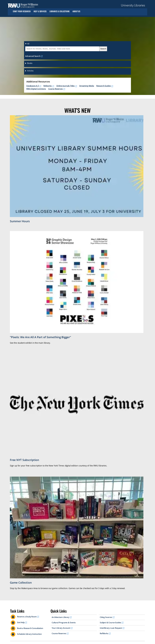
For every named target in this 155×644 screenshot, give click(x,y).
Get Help (21, 622)
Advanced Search (33, 56)
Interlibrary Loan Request (111, 628)
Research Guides (104, 86)
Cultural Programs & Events (64, 623)
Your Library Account (61, 628)
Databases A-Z (33, 86)
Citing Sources (106, 617)
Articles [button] (30, 71)
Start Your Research (22, 11)
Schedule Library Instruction (29, 634)
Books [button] (30, 63)
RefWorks (104, 633)
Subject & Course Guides (110, 623)
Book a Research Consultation (30, 628)
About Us (76, 11)
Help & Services (40, 11)
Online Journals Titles (65, 86)
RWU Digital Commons (36, 89)
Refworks (48, 86)
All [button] (28, 44)
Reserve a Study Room (27, 617)
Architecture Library (60, 617)
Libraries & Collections (59, 11)
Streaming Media (87, 86)
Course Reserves (55, 89)
